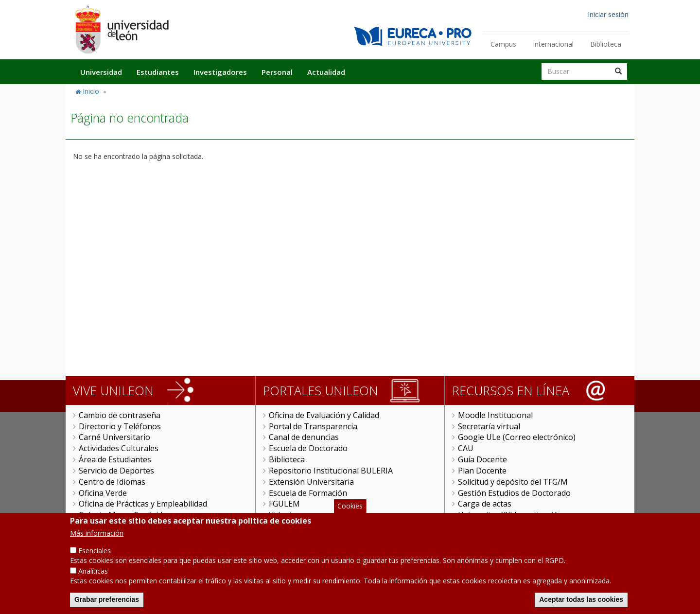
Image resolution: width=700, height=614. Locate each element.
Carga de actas (485, 504)
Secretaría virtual (489, 426)
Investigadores (220, 72)
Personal (277, 72)
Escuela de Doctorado (308, 448)
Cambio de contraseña (120, 415)
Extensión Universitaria (311, 482)
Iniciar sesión (608, 14)
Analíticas (93, 579)
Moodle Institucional (495, 415)
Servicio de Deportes (116, 471)
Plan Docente (482, 471)
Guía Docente (482, 459)
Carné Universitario (114, 437)
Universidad (101, 72)
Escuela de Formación (308, 493)
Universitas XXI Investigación (510, 515)
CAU (466, 448)
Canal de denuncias (304, 437)
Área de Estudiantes (115, 459)
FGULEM (284, 504)
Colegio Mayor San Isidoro (127, 515)
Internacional (553, 44)
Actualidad (326, 72)
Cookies (350, 514)
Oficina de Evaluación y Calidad (324, 415)
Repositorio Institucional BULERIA (331, 471)
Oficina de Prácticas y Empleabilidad (143, 504)
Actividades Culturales (119, 448)
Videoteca (287, 515)
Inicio (91, 91)
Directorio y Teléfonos (120, 426)
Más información (97, 541)
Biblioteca (606, 44)
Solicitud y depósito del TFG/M (513, 482)
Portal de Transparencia (313, 426)
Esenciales (95, 559)
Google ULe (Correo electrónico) (517, 437)
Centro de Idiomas (112, 482)
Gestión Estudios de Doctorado (514, 493)
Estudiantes (158, 72)
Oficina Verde (103, 493)
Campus (503, 44)
